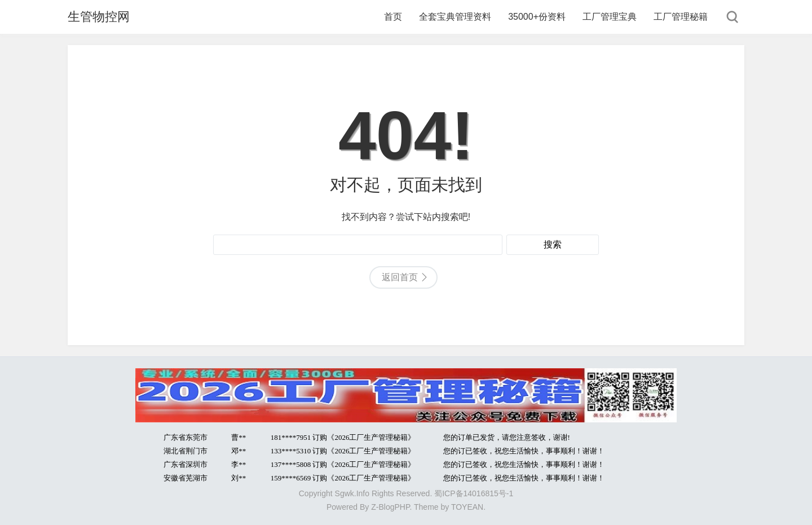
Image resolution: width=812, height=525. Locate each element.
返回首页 (400, 277)
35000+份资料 (537, 17)
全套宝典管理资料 (455, 17)
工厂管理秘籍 (681, 17)
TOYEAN (467, 507)
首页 (393, 17)
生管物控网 (99, 17)
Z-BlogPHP (390, 507)
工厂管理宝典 (610, 17)
